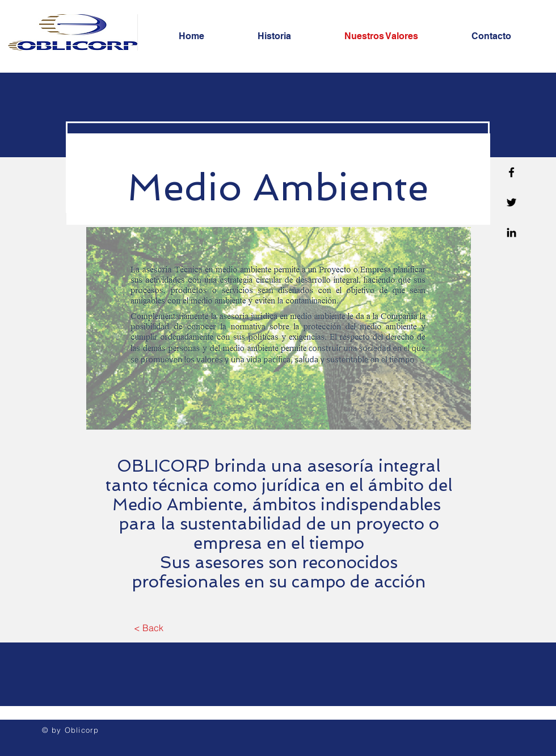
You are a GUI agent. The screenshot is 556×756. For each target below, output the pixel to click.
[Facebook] (511, 172)
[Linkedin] (511, 232)
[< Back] (148, 628)
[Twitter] (511, 202)
